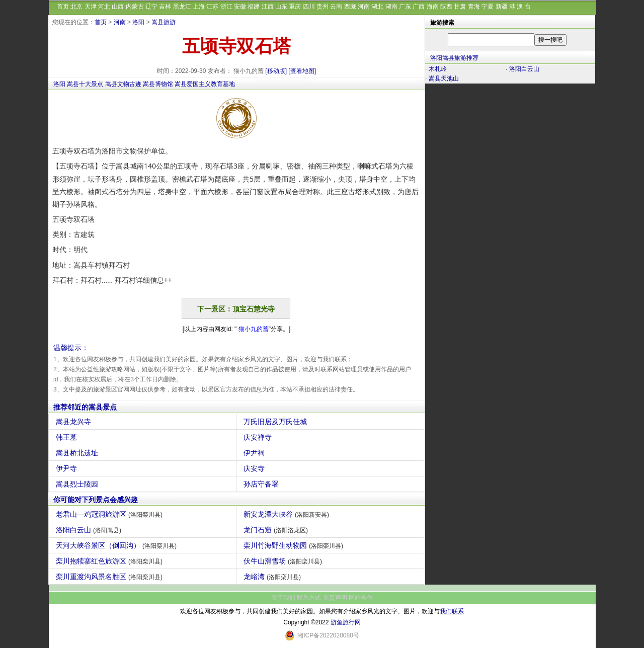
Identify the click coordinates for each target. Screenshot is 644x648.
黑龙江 (182, 7)
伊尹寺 (68, 468)
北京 (76, 7)
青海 (474, 7)
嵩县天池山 (444, 78)
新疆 (502, 7)
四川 (309, 7)
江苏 (212, 7)
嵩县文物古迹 (123, 84)
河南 (364, 7)
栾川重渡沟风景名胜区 (110, 577)
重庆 (295, 7)
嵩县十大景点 (85, 84)
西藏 (350, 7)
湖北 (377, 7)
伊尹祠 (255, 453)
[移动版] (276, 71)
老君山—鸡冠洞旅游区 (110, 514)
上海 (199, 7)
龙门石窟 (277, 530)
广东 (405, 7)
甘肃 (460, 7)
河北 (104, 7)
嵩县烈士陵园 (78, 484)
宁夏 (488, 7)
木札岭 (438, 69)
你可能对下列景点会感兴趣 (96, 500)
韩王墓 (68, 437)
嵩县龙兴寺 (75, 422)
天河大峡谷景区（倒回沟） (117, 545)
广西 (419, 7)
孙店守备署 (262, 484)
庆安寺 (255, 468)
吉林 (165, 7)
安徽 (240, 7)
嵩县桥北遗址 (78, 453)
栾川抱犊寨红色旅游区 (110, 561)
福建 (254, 7)
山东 (281, 7)
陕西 (446, 7)
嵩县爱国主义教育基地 (205, 84)
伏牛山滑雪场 (284, 561)
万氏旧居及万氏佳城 (276, 422)
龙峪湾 (273, 577)
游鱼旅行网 (346, 622)
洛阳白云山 (90, 530)
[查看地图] (302, 71)
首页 (63, 7)
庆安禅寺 (259, 437)
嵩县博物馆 (158, 84)
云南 (336, 7)
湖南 (391, 7)
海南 (433, 7)
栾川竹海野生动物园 (295, 545)
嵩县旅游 (164, 22)
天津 (91, 7)
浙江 (226, 7)
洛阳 (138, 22)
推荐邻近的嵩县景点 (85, 407)
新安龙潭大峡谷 (288, 514)
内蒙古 (135, 7)
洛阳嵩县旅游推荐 (454, 58)
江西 (268, 7)
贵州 (323, 7)
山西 (118, 7)
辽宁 (151, 7)
